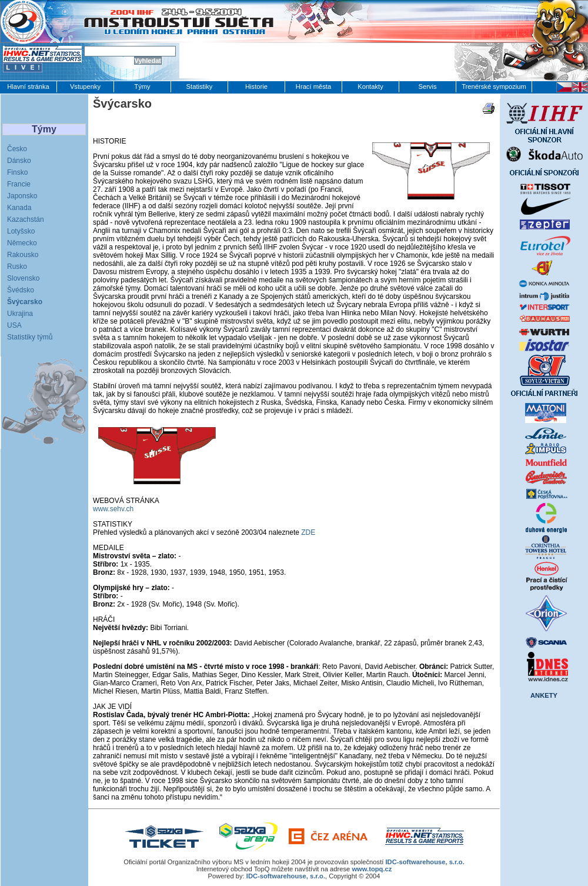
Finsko (17, 172)
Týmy (142, 86)
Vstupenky (85, 86)
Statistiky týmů (30, 337)
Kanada (19, 208)
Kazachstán (26, 219)
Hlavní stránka (28, 86)
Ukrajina (20, 314)
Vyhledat (148, 61)
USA (14, 325)
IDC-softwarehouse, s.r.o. (425, 862)
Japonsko (22, 196)
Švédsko (21, 290)
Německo (22, 243)
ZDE (308, 532)
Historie (256, 86)
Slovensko (23, 278)
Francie (19, 184)
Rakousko (23, 255)
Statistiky (200, 86)
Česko (17, 149)
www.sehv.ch (113, 509)
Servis (427, 86)
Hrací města (313, 86)
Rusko (17, 267)
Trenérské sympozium (494, 86)
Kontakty (370, 86)
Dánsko (19, 161)
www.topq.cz (372, 869)
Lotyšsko (21, 231)
